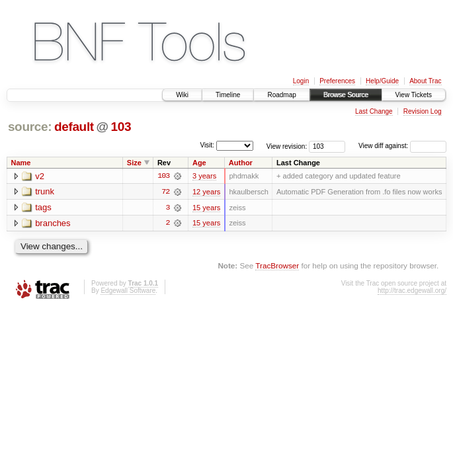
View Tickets (414, 95)
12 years (206, 192)
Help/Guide (382, 81)
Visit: (207, 145)
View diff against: (402, 146)
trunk (45, 192)
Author (241, 163)
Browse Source (346, 95)
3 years (204, 176)
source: (30, 127)
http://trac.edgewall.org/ (412, 291)
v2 (40, 176)
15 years (206, 208)
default (74, 127)
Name (21, 163)
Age (199, 163)
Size (134, 163)
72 (165, 192)
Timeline (228, 95)
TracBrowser (277, 266)
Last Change (374, 111)
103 (121, 127)
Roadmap (281, 95)
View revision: (287, 146)
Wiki (182, 95)
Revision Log (423, 111)
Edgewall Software (128, 291)
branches (53, 224)
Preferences (337, 81)
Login (301, 81)
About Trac (425, 81)
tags (43, 208)
